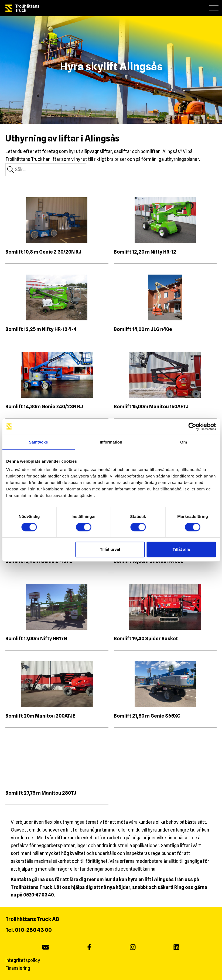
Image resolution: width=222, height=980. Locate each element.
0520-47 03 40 (39, 895)
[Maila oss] (46, 948)
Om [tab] (184, 442)
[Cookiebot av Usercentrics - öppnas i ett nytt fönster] (192, 427)
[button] (214, 8)
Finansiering (18, 968)
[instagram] (133, 948)
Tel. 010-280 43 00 (29, 930)
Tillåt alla (181, 549)
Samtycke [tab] (38, 442)
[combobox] (46, 170)
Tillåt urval (110, 549)
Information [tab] (111, 442)
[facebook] (89, 948)
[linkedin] (176, 948)
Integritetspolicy (23, 960)
